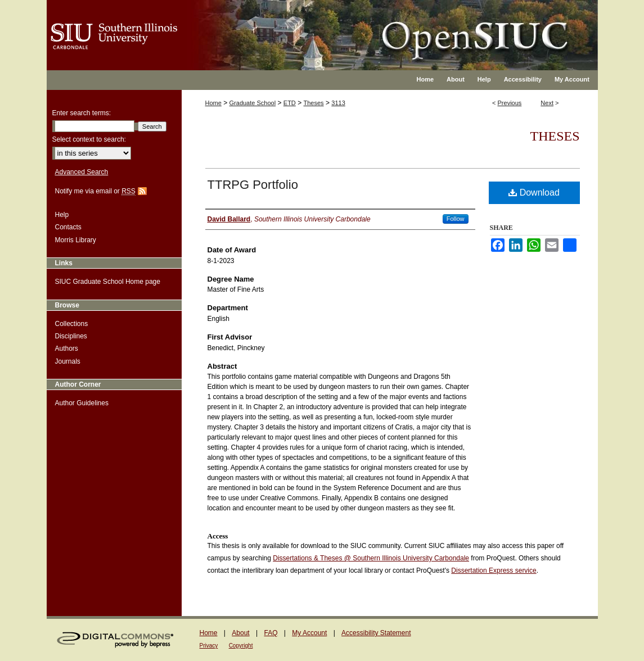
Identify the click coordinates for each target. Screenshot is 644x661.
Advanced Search (82, 172)
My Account (309, 633)
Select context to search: (89, 139)
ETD (290, 103)
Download (534, 193)
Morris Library (76, 240)
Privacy (209, 646)
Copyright (241, 646)
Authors (67, 348)
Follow (456, 219)
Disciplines (71, 336)
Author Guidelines (82, 403)
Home (213, 103)
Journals (68, 361)
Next (547, 103)
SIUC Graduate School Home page (108, 282)
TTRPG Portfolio (253, 185)
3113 (338, 103)
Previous (510, 103)
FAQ (271, 633)
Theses (314, 103)
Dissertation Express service (494, 571)
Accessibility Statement (376, 633)
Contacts (68, 227)
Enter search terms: (82, 113)
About (240, 633)
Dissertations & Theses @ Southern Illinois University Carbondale (371, 558)
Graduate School (253, 103)
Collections (72, 324)
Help (62, 215)
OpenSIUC (359, 28)
